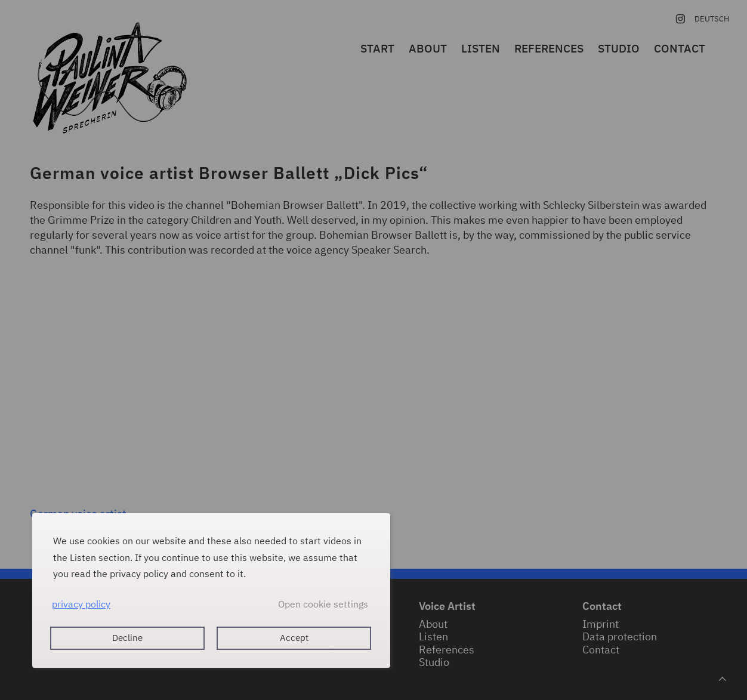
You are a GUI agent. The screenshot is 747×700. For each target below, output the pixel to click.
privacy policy (81, 604)
